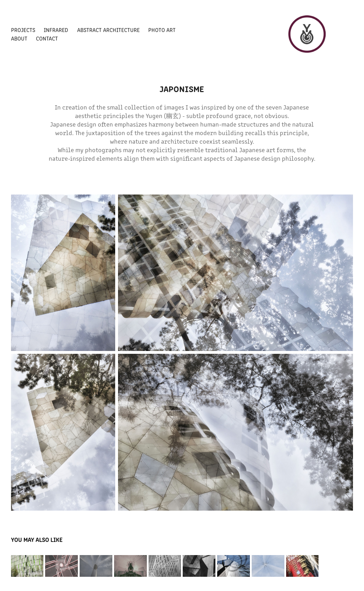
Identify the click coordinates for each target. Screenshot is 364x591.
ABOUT (19, 38)
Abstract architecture (108, 30)
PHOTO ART (162, 30)
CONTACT (47, 38)
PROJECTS (23, 30)
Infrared (56, 30)
